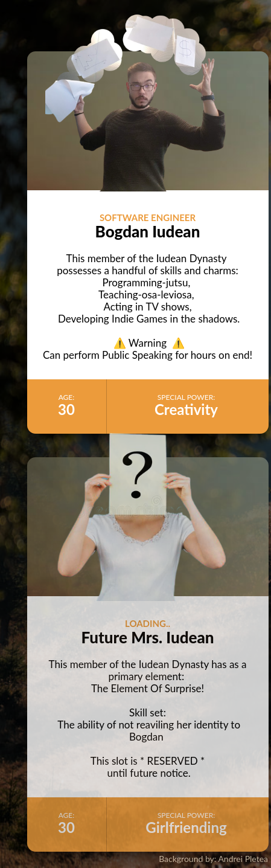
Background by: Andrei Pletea (213, 859)
